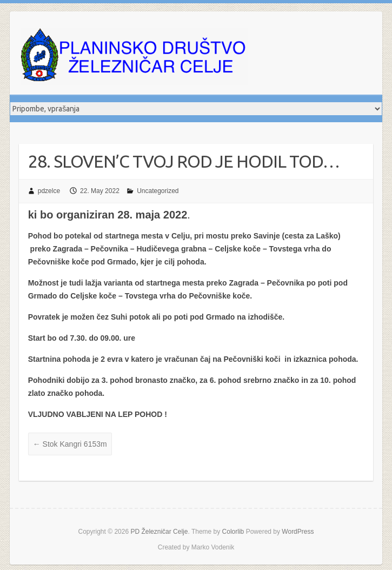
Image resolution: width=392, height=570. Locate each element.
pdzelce (49, 191)
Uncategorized (158, 191)
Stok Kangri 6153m (70, 444)
